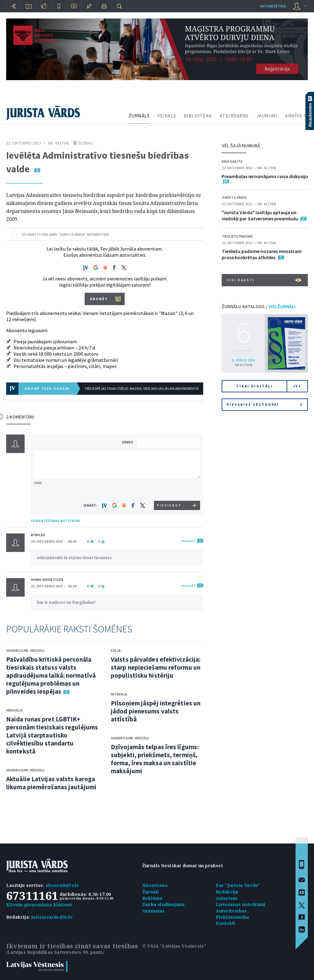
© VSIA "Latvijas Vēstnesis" (174, 946)
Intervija (119, 694)
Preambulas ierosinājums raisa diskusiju (265, 176)
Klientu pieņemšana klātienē (39, 905)
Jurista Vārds (234, 197)
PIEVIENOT (169, 505)
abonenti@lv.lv (62, 885)
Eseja (116, 650)
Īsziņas (85, 143)
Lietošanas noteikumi (241, 904)
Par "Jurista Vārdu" (238, 885)
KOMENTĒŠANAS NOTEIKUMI (56, 521)
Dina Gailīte (232, 161)
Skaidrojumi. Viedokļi (25, 650)
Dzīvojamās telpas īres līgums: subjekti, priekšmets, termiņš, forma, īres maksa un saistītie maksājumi (155, 759)
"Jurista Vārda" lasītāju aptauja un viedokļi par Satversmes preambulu (260, 215)
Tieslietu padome (237, 236)
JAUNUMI (267, 116)
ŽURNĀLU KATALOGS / (259, 306)
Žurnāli (151, 892)
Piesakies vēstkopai (264, 405)
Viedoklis (14, 710)
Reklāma (152, 898)
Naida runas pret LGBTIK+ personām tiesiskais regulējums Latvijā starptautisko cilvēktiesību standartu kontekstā (52, 735)
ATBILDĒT (188, 541)
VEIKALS (167, 116)
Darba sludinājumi (163, 904)
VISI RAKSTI (264, 280)
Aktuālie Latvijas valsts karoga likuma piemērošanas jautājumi (51, 783)
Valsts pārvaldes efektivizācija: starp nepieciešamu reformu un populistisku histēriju (156, 667)
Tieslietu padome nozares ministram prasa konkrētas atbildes (262, 254)
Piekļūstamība (233, 917)
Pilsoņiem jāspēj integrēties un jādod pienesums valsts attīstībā (156, 711)
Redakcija (227, 892)
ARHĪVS (293, 116)
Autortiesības (231, 911)
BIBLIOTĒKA (198, 116)
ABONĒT (99, 299)
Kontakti (226, 923)
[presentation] (170, 489)
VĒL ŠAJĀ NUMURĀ (241, 145)
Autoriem (227, 898)
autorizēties (273, 6)
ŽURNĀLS (139, 116)
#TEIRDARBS (234, 116)
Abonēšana (155, 885)
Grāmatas (154, 911)
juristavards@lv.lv (52, 917)
